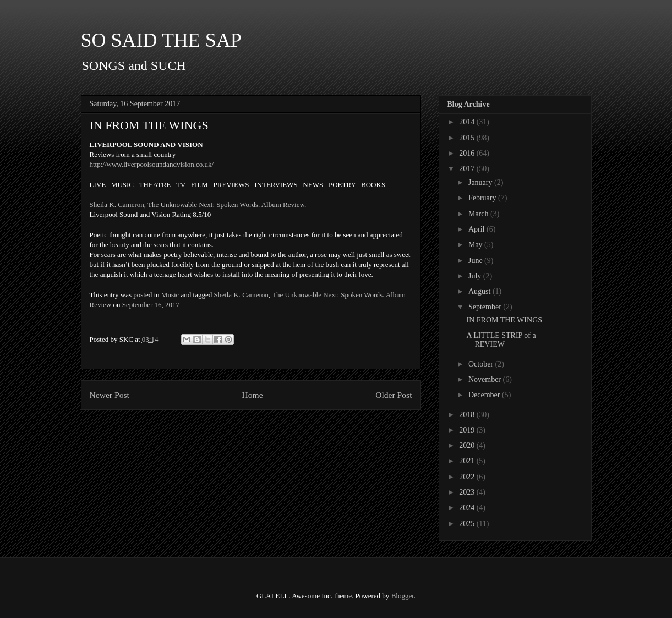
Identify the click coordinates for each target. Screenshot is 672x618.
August (480, 291)
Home (252, 395)
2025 (468, 524)
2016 (468, 153)
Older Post (394, 395)
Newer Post (110, 395)
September (486, 307)
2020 (468, 445)
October (482, 364)
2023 (468, 492)
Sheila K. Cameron (241, 295)
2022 (468, 477)
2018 (468, 415)
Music (170, 295)
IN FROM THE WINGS (504, 320)
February (483, 198)
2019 (468, 430)
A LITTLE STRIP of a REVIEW (501, 340)
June (476, 261)
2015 (468, 138)
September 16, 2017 (151, 305)
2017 (468, 169)
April (477, 229)
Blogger (403, 596)
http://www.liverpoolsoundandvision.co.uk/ (152, 164)
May (476, 245)
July (476, 276)
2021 (468, 461)
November (486, 379)
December (485, 395)
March (479, 214)
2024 (468, 508)
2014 (468, 122)
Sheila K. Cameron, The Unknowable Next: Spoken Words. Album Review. (198, 204)
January (481, 182)
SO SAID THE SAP (161, 40)
